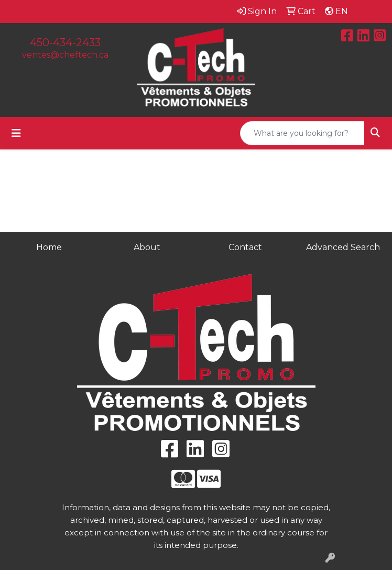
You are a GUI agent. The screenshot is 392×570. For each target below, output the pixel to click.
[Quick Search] (302, 133)
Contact (245, 247)
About (147, 247)
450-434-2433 (65, 42)
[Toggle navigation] (16, 133)
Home (49, 247)
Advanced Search (343, 247)
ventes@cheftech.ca (65, 55)
